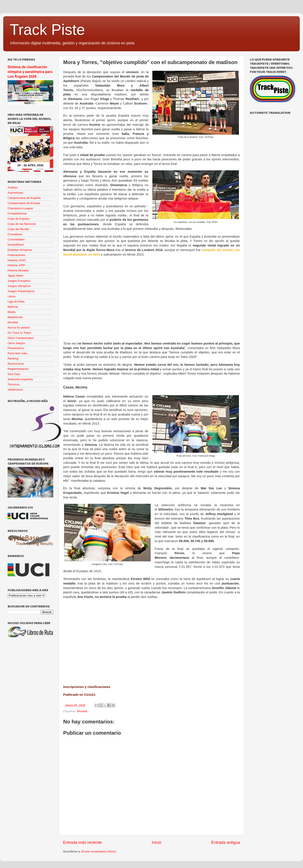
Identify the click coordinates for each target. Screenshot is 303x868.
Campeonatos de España (24, 198)
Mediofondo (15, 317)
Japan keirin (15, 276)
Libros (12, 296)
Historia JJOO (17, 260)
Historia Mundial (18, 270)
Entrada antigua (226, 842)
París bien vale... (19, 353)
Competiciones (17, 213)
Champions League (20, 208)
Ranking (13, 358)
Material (13, 307)
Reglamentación (18, 369)
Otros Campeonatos (21, 338)
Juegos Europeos (19, 281)
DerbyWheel (16, 245)
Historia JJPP (16, 265)
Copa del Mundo (18, 229)
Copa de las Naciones (22, 224)
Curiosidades (16, 239)
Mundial (82, 711)
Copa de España (19, 219)
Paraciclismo (16, 348)
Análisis (13, 188)
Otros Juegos (16, 343)
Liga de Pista (16, 302)
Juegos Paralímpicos (21, 291)
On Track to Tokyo (19, 333)
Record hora (16, 364)
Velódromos (15, 390)
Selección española (20, 379)
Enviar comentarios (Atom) (99, 851)
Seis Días (14, 374)
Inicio (156, 842)
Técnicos (13, 384)
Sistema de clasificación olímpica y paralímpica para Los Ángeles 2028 (30, 72)
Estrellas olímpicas (20, 250)
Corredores (15, 234)
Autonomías (15, 193)
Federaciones (16, 255)
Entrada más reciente (82, 842)
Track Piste (47, 30)
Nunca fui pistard (19, 328)
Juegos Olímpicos (19, 286)
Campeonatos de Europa (24, 203)
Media (12, 312)
